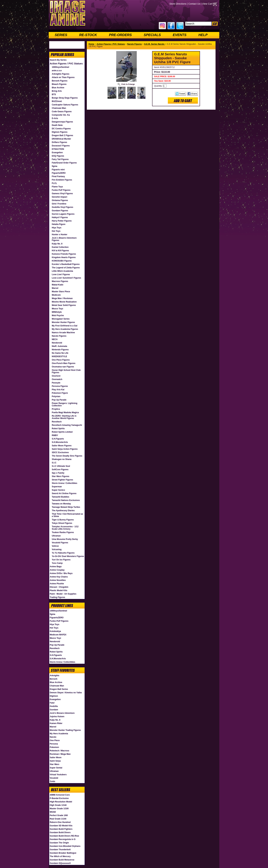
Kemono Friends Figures (64, 254)
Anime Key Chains (59, 577)
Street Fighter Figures (62, 480)
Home (91, 44)
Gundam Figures (60, 211)
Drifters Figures (59, 142)
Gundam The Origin (59, 843)
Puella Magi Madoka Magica (65, 412)
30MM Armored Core (60, 795)
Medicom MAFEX (58, 635)
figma (55, 166)
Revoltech (57, 422)
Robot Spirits (58, 429)
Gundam (54, 710)
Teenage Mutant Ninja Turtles (66, 507)
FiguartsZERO (59, 173)
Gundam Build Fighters (61, 829)
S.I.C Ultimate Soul (61, 466)
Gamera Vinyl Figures (62, 194)
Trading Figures (57, 597)
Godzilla (54, 706)
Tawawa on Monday (61, 504)
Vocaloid (54, 778)
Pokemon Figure (60, 393)
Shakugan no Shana (62, 459)
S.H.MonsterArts (60, 442)
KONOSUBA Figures (62, 261)
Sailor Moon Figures (62, 446)
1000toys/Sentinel (60, 67)
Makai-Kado (58, 285)
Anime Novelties (58, 580)
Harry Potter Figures (62, 221)
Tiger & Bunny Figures (63, 520)
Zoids (52, 781)
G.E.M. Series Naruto (155, 44)
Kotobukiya (55, 631)
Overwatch (57, 379)
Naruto (53, 737)
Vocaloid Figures (60, 543)
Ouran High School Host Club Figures (66, 371)
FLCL (54, 183)
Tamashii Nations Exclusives (66, 500)
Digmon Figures (60, 132)
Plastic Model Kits (59, 590)
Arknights (55, 676)
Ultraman (56, 536)
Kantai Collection (60, 247)
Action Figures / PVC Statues (66, 64)
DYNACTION (58, 149)
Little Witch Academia (62, 271)
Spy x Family (58, 473)
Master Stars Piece (61, 292)
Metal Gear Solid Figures (64, 305)
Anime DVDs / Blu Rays (61, 573)
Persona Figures (60, 386)
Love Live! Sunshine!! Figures (66, 278)
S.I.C (54, 463)
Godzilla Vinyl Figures (62, 207)
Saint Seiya (55, 761)
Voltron (55, 546)
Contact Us (194, 4)
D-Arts (55, 118)
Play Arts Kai (58, 390)
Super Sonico (58, 490)
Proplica (56, 409)
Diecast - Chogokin (59, 587)
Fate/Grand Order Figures (64, 163)
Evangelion (57, 153)
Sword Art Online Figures (64, 493)
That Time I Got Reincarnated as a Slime (67, 515)
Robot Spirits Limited (62, 432)
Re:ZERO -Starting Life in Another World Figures (64, 417)
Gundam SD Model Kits (61, 826)
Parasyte (56, 383)
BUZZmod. (57, 101)
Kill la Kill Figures (60, 251)
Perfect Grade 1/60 (59, 815)
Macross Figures (60, 281)
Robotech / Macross (59, 751)
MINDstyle (57, 312)
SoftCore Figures (60, 470)
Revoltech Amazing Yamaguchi (67, 425)
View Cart (207, 4)
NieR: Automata (59, 346)
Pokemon (54, 747)
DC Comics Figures (61, 129)
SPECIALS (152, 35)
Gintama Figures (60, 200)
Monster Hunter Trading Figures (65, 730)
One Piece (55, 740)
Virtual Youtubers (58, 775)
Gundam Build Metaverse (62, 860)
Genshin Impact (59, 197)
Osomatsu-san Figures (63, 367)
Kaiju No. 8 (57, 244)
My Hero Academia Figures (65, 329)
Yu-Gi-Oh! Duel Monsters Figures (68, 556)
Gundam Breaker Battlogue (63, 853)
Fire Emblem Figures (62, 180)
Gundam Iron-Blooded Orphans (65, 846)
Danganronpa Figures (62, 122)
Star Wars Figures (61, 476)
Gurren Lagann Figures (63, 214)
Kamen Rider (56, 723)
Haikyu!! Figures (60, 217)
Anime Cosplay (57, 570)
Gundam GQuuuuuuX (60, 863)
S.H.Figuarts (58, 439)
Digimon (54, 696)
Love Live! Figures (61, 274)
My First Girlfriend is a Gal (65, 326)
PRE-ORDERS (120, 35)
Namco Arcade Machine (63, 333)
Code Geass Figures (62, 112)
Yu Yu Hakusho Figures (63, 553)
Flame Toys (57, 187)
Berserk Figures (60, 81)
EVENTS (180, 35)
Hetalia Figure (59, 224)
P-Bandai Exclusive (59, 798)
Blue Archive (58, 88)
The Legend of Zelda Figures (66, 268)
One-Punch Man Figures (64, 363)
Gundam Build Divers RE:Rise (64, 836)
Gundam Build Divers (60, 832)
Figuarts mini (58, 170)
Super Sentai (56, 768)
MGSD (53, 812)
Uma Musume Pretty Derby (65, 539)
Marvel (55, 288)
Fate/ (52, 703)
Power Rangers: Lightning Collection (65, 404)
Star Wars (55, 764)
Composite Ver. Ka (61, 115)
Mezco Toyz (57, 309)
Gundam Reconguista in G (63, 839)
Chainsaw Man (59, 108)
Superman (57, 487)
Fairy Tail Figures (60, 159)
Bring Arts (57, 91)
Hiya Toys (57, 228)
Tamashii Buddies (61, 497)
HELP (203, 35)
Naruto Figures (59, 336)
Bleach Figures (59, 84)
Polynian (56, 396)
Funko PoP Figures (61, 190)
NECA (55, 339)
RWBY (55, 435)
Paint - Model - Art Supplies (63, 594)
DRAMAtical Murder (61, 139)
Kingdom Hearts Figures (64, 257)
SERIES (61, 35)
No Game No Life (60, 353)
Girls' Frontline (59, 204)
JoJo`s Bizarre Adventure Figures (64, 239)
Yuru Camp (57, 563)
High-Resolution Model (61, 802)
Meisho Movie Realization (64, 302)
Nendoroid (57, 343)
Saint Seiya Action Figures (65, 449)
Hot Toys (56, 231)
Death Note (57, 125)
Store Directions (178, 4)
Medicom (56, 295)
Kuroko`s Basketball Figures (66, 264)
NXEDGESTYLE (59, 356)
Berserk (54, 679)
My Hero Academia (59, 734)
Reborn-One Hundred (60, 822)
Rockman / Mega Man (60, 754)
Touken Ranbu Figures (63, 532)
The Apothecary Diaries (63, 511)
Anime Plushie (57, 584)
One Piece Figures (61, 360)
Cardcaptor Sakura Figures (65, 105)
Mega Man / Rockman (62, 298)
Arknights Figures (61, 74)
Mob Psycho (58, 315)
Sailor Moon (56, 757)
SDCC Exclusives (60, 452)
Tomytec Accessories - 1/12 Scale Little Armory (65, 528)
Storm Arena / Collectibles (65, 483)
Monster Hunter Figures (63, 322)
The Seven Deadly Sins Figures (67, 456)
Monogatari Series (61, 319)
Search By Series (58, 60)
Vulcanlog (57, 549)
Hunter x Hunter (60, 235)
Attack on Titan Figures (63, 77)
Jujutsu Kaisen (57, 717)
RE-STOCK (88, 35)
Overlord (56, 376)
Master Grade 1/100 (59, 809)
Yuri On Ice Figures (61, 560)
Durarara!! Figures (61, 146)
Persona (54, 744)
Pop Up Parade (59, 400)
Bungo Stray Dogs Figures (65, 98)
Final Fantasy (58, 176)
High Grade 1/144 (58, 805)
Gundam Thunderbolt (60, 850)
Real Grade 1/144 (58, 819)
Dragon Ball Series (59, 689)
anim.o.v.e (57, 71)
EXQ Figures (58, 156)
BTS (54, 94)
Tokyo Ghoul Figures (62, 523)
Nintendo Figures (60, 350)
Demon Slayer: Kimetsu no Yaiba (66, 693)
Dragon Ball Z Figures (62, 135)
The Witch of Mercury (60, 856)
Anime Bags (56, 567)
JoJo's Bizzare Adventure (62, 713)
